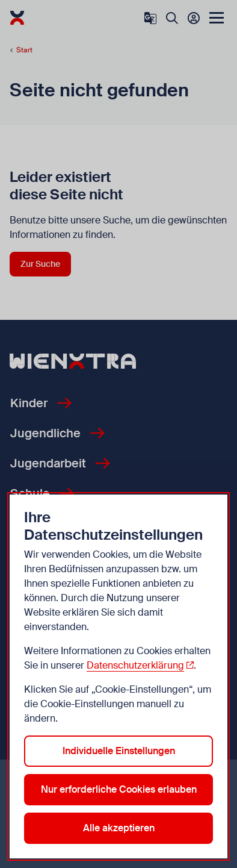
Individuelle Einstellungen (119, 751)
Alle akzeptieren (119, 828)
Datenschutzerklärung (135, 665)
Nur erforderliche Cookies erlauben (119, 789)
